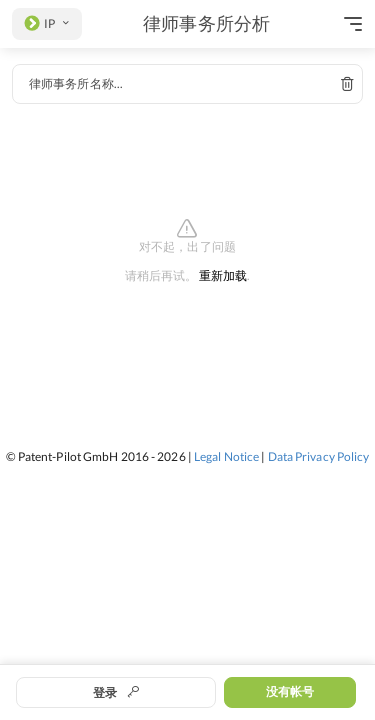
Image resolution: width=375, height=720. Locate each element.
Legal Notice (226, 456)
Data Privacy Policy (319, 456)
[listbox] (47, 24)
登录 (116, 692)
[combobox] (187, 84)
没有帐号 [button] (290, 691)
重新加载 (223, 276)
